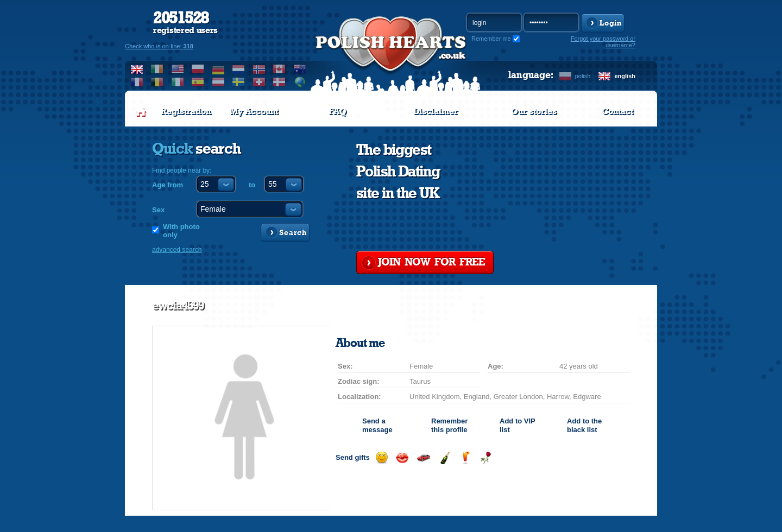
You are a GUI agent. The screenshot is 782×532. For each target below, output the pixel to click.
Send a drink (465, 458)
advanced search (177, 250)
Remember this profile (449, 425)
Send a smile (381, 458)
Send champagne (444, 458)
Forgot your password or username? (603, 42)
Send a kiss (402, 458)
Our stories (534, 111)
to (252, 185)
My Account (254, 111)
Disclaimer (436, 111)
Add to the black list (584, 425)
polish (583, 76)
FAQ (338, 111)
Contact (617, 111)
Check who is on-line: (159, 46)
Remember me (491, 39)
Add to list (517, 425)
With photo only (181, 231)
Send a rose (486, 458)
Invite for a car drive (423, 458)
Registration (186, 111)
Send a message (377, 425)
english (625, 76)
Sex (158, 210)
